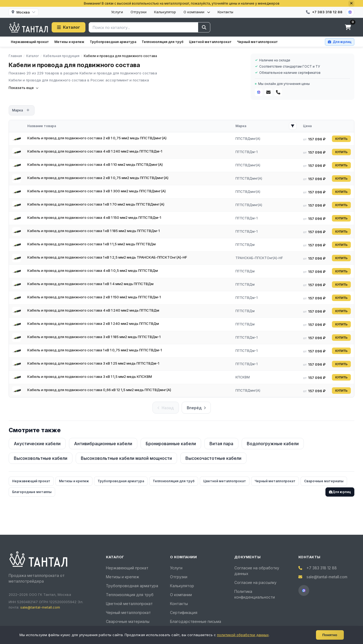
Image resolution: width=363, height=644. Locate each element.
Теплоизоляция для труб (163, 42)
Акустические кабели (37, 444)
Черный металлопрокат (257, 42)
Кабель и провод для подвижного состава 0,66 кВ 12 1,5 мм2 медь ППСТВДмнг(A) (99, 390)
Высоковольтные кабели (41, 458)
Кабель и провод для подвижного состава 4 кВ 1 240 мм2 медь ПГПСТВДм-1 (95, 151)
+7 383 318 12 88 (322, 568)
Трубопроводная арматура (113, 42)
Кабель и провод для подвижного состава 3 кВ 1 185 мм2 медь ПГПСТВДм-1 (94, 337)
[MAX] (350, 12)
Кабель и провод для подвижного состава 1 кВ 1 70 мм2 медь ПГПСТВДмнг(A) (96, 204)
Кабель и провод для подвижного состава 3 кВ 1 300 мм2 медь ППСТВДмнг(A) (96, 191)
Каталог (69, 27)
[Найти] (204, 27)
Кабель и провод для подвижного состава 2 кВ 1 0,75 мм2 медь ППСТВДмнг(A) (97, 138)
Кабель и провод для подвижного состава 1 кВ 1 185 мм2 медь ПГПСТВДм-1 (94, 231)
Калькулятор (165, 12)
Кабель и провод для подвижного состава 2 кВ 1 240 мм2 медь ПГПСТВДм (93, 323)
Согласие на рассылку (255, 582)
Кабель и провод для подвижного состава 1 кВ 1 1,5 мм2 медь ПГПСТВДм (91, 244)
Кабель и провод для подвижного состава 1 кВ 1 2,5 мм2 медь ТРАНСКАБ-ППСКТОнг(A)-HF (107, 257)
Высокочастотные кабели (213, 458)
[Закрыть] (351, 4)
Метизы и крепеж (69, 42)
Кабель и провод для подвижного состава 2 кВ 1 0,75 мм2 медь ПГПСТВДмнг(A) (98, 178)
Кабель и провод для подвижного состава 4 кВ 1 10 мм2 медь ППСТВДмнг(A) (95, 164)
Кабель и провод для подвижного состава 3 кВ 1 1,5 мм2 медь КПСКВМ (90, 377)
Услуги (117, 12)
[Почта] (268, 92)
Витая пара (221, 444)
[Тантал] (29, 27)
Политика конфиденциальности (255, 594)
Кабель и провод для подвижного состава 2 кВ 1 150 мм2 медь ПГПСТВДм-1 (94, 297)
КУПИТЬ (341, 139)
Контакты (225, 12)
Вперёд (196, 408)
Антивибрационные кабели (103, 444)
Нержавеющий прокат (30, 42)
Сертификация (184, 612)
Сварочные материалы (324, 481)
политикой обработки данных (243, 635)
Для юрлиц (340, 492)
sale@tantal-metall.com (40, 607)
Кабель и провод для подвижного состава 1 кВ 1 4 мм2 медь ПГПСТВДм (90, 284)
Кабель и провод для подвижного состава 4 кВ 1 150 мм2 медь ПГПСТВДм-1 (94, 217)
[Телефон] (278, 92)
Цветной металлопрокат (210, 42)
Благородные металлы (32, 492)
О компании (197, 12)
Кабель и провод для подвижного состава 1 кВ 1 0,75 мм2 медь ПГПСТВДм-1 (95, 350)
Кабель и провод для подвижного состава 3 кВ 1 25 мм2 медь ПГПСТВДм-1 (93, 363)
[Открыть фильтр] (28, 110)
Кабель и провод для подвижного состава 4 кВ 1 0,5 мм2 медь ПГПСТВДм (93, 270)
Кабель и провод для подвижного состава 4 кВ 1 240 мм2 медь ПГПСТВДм (93, 310)
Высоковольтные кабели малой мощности (126, 458)
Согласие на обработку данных (257, 571)
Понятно (330, 635)
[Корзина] (348, 27)
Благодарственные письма (196, 621)
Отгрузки (139, 12)
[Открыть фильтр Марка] (293, 126)
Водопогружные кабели (273, 444)
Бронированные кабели (171, 444)
